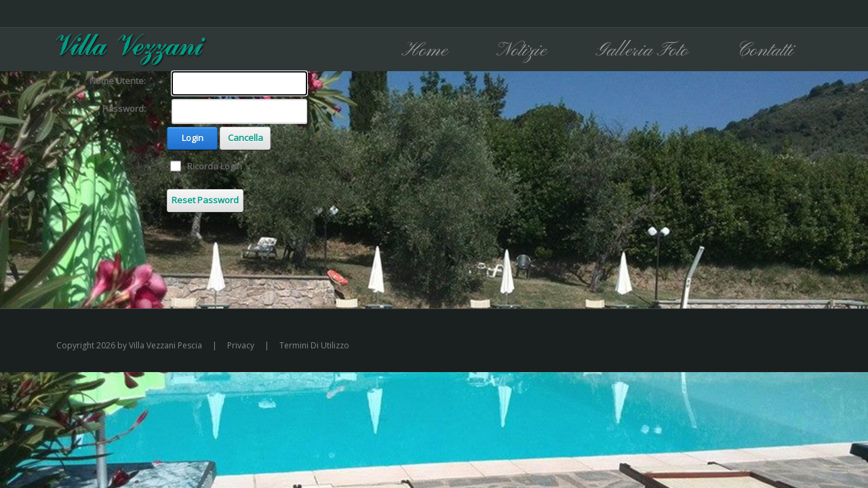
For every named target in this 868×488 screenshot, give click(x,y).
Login (193, 138)
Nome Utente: (118, 81)
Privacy (241, 345)
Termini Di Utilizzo (314, 345)
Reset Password (205, 200)
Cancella (245, 138)
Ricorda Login (215, 166)
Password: (124, 108)
